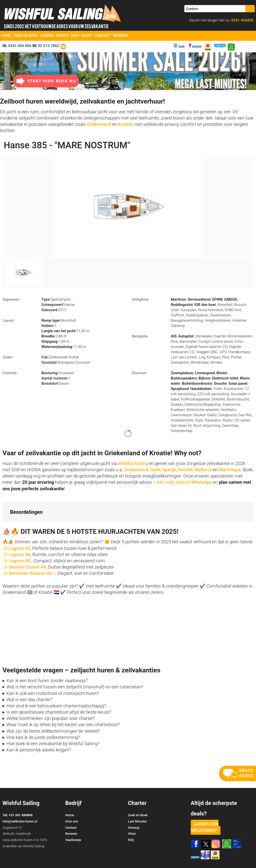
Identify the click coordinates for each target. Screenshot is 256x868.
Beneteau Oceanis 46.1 (32, 553)
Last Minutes (137, 802)
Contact (103, 36)
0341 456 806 (20, 46)
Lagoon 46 (20, 535)
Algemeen (11, 299)
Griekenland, (137, 470)
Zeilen (8, 357)
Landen (47, 36)
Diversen (139, 373)
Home (6, 36)
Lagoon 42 (20, 528)
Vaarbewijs (73, 820)
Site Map (247, 855)
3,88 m (54, 336)
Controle (10, 373)
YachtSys (54, 862)
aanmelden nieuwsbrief (205, 807)
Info (75, 36)
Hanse (58, 305)
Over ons (72, 802)
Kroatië (125, 124)
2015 (54, 310)
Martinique (230, 470)
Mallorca (203, 470)
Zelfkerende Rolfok (60, 357)
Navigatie (140, 336)
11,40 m (66, 331)
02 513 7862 (48, 46)
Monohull (59, 320)
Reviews (121, 36)
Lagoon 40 (20, 541)
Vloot (87, 36)
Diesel (55, 383)
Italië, (156, 470)
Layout (8, 320)
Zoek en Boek (26, 36)
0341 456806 (242, 20)
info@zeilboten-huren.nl (20, 802)
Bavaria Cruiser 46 (27, 547)
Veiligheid (140, 299)
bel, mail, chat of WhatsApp (184, 482)
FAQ (131, 820)
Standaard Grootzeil (66, 362)
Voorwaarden (219, 855)
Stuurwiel (58, 373)
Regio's (62, 36)
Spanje (169, 470)
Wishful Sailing (133, 463)
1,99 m (56, 341)
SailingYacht (56, 299)
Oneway (134, 808)
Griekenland (99, 124)
